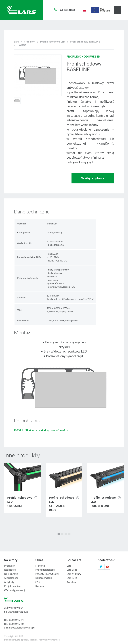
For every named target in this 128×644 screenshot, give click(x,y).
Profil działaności (45, 570)
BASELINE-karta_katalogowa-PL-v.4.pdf (42, 430)
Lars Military (74, 574)
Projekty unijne (13, 586)
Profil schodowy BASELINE (85, 42)
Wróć (20, 45)
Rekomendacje (44, 578)
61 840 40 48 (16, 624)
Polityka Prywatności (49, 640)
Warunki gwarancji (15, 590)
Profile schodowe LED (53, 42)
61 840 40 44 (16, 620)
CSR (38, 582)
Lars (16, 42)
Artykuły (9, 582)
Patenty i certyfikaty (47, 574)
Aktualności (11, 578)
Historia (40, 566)
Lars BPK (72, 578)
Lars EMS (72, 570)
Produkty (29, 42)
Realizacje (10, 570)
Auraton (71, 582)
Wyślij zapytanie (93, 178)
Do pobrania (11, 574)
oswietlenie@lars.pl (23, 627)
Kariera (40, 586)
